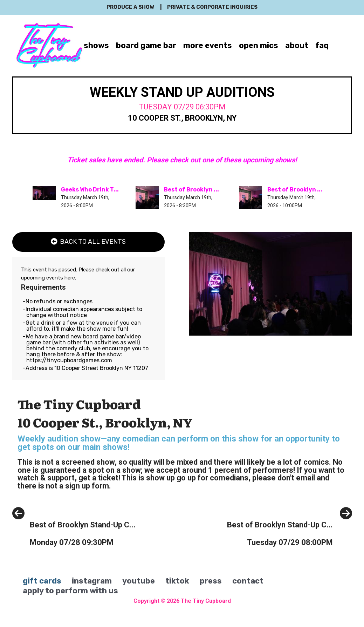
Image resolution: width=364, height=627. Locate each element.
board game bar (146, 45)
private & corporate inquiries (212, 7)
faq (322, 45)
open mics (259, 45)
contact (248, 581)
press (211, 581)
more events (208, 45)
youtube (139, 581)
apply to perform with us (70, 591)
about (297, 45)
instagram (92, 581)
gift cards (42, 581)
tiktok (177, 581)
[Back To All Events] (88, 242)
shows (96, 45)
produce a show (130, 7)
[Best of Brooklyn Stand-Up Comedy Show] (74, 541)
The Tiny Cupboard (206, 601)
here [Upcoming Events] (70, 278)
